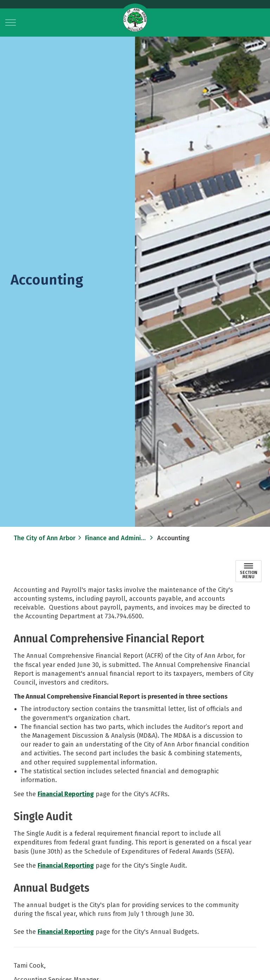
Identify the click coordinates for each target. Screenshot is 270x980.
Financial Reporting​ (66, 866)
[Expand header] (11, 23)
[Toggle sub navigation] (249, 571)
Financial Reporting (66, 794)
